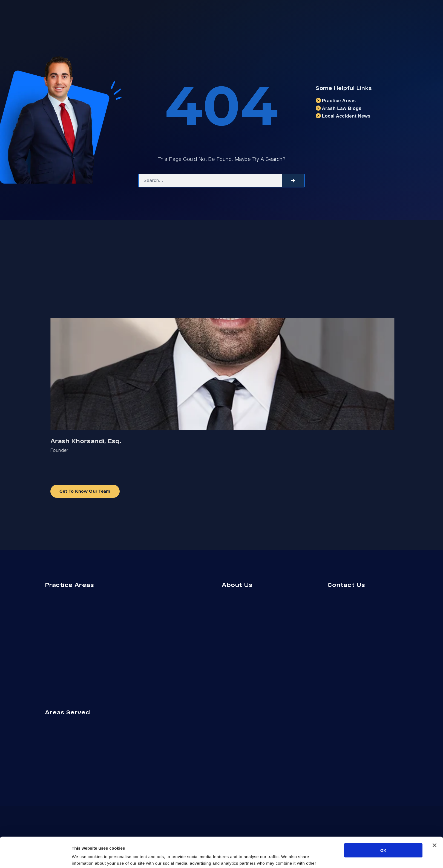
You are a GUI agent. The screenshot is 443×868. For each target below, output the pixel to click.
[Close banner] (435, 815)
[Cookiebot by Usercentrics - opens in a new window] (35, 857)
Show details (287, 857)
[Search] (293, 181)
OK (383, 820)
